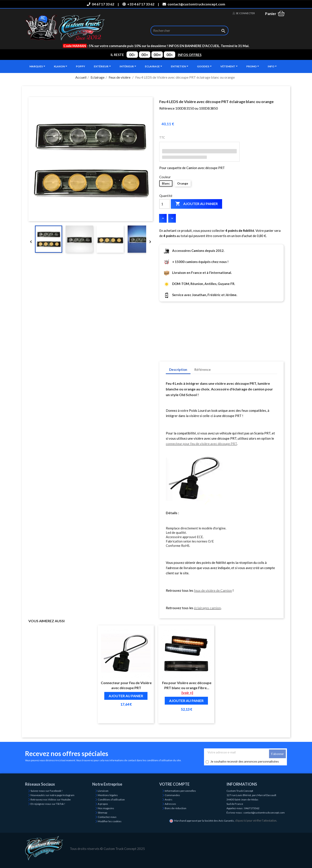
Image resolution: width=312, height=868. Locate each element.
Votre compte (174, 784)
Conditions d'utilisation (111, 799)
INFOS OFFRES (190, 55)
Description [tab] (178, 370)
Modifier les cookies (110, 821)
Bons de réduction (176, 808)
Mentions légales (108, 795)
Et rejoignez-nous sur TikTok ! (48, 804)
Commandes (172, 795)
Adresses (170, 804)
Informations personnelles (180, 791)
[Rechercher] (189, 31)
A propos (103, 804)
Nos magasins (106, 808)
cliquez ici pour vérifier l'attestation (256, 821)
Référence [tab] (203, 370)
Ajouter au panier (196, 204)
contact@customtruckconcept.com (194, 4)
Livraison (103, 791)
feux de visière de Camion (213, 590)
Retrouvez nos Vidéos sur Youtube (51, 799)
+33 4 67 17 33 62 (138, 4)
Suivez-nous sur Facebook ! (47, 791)
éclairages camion (207, 608)
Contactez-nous (107, 817)
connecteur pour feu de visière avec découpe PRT (201, 444)
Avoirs (169, 799)
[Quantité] (165, 204)
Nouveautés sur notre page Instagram (52, 795)
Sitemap (102, 813)
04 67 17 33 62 (100, 4)
